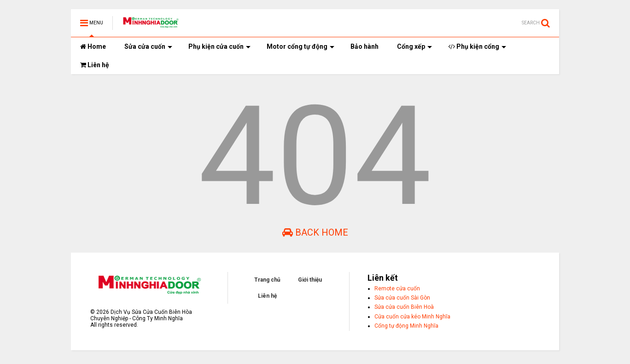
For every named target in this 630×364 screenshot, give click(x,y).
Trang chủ (267, 280)
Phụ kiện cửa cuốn (219, 46)
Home (93, 46)
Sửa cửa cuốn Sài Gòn (402, 298)
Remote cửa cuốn (397, 289)
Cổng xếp (414, 46)
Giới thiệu (310, 280)
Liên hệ (95, 65)
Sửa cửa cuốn (148, 46)
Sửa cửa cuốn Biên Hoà (404, 307)
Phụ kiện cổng (477, 46)
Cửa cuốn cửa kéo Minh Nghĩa (412, 317)
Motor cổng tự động (300, 46)
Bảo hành (365, 46)
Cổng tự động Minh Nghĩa (406, 326)
